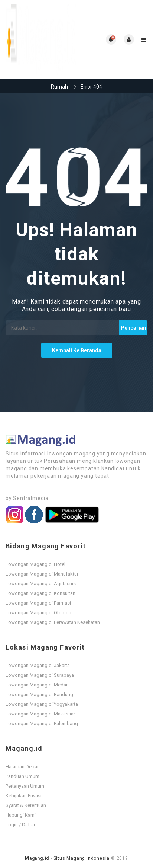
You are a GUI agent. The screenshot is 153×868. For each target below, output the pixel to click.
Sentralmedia (31, 498)
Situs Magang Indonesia (82, 858)
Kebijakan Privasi (24, 796)
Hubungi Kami (21, 815)
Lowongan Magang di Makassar (40, 714)
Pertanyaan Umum (25, 786)
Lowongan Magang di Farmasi (38, 603)
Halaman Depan (23, 767)
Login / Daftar (20, 825)
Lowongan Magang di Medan (37, 685)
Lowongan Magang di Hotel (35, 564)
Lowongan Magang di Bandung (39, 694)
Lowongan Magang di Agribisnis (41, 584)
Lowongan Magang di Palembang (42, 723)
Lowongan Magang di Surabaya (40, 675)
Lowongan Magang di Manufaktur (42, 574)
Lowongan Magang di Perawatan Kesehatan (53, 622)
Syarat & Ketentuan (26, 805)
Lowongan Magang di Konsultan (40, 593)
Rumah (59, 87)
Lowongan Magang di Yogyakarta (42, 704)
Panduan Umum (22, 776)
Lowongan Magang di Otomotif (39, 613)
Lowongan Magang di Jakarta (38, 665)
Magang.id (37, 858)
